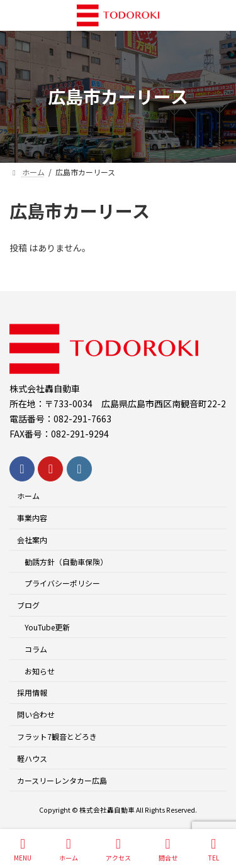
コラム (36, 649)
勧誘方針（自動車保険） (66, 562)
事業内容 (32, 518)
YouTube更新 (47, 627)
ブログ (28, 605)
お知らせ (40, 671)
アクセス (118, 849)
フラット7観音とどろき (57, 736)
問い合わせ (36, 714)
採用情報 (32, 692)
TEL (214, 849)
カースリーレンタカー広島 (62, 780)
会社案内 (32, 540)
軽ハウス (32, 758)
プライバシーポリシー (62, 583)
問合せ (168, 849)
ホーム (28, 496)
